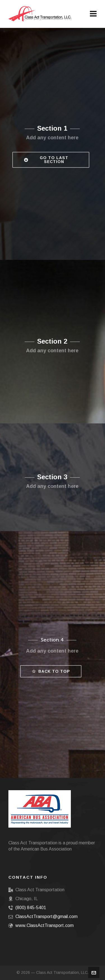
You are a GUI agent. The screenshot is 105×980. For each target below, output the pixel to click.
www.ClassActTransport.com (45, 925)
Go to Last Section (46, 160)
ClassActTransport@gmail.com (46, 916)
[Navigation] (93, 14)
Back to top (51, 671)
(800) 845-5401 (31, 908)
